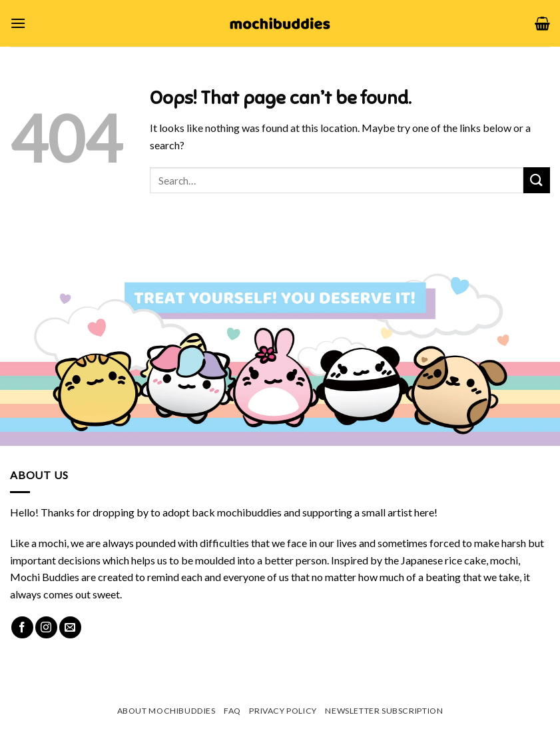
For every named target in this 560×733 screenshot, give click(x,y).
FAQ (232, 711)
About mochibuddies (166, 711)
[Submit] (537, 180)
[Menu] (18, 23)
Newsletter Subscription (384, 711)
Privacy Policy (283, 711)
